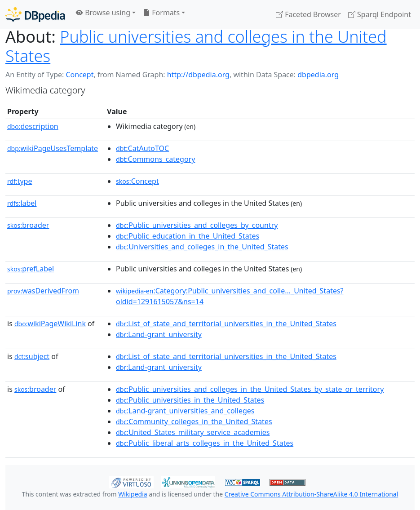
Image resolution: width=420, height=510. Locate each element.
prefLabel (31, 269)
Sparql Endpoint (380, 14)
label (22, 203)
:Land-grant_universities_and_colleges (185, 411)
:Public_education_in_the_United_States (188, 236)
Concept (80, 75)
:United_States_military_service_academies (193, 432)
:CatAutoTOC (142, 148)
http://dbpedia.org (198, 75)
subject (32, 356)
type (20, 181)
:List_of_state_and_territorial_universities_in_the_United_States (226, 324)
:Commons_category (155, 159)
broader (28, 225)
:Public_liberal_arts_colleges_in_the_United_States (205, 443)
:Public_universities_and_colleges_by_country (197, 225)
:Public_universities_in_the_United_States (190, 400)
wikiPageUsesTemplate (53, 148)
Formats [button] (161, 13)
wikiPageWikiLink (50, 324)
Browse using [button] (103, 13)
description (33, 126)
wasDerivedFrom (43, 291)
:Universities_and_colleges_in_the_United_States (202, 247)
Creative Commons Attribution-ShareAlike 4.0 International (311, 494)
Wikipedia (133, 494)
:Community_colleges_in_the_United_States (194, 421)
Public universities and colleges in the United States (196, 46)
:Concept (137, 181)
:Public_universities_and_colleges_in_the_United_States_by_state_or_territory (250, 389)
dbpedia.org (318, 75)
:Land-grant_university (159, 334)
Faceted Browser (308, 14)
